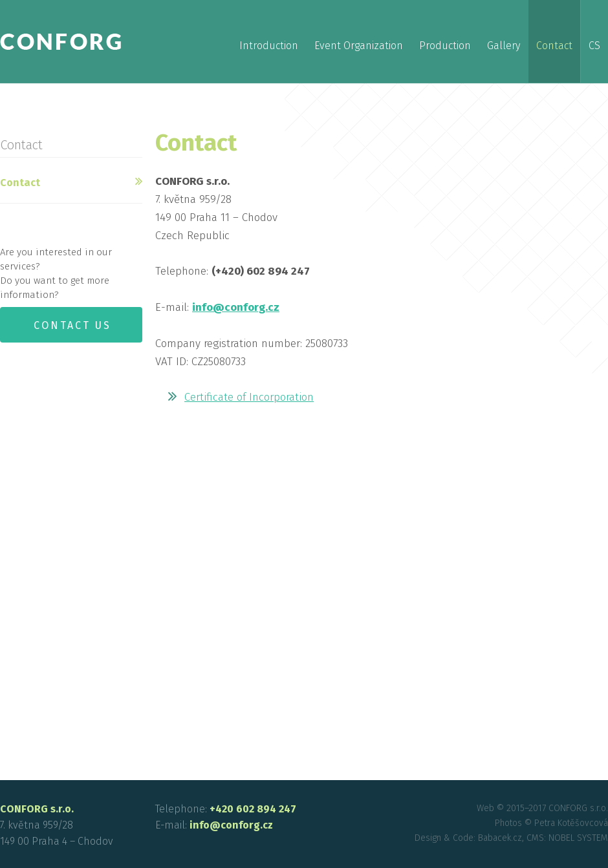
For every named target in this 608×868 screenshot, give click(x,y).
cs (594, 46)
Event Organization (359, 46)
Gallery (504, 46)
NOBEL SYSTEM (578, 838)
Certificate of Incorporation (249, 397)
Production (445, 46)
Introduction (269, 46)
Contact (554, 46)
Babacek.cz (500, 838)
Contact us (72, 325)
